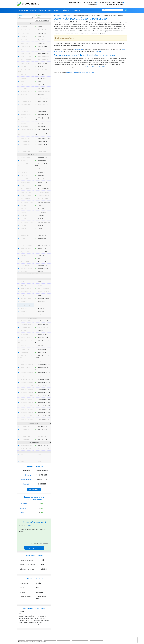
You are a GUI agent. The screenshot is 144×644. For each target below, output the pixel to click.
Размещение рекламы (50, 640)
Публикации (67, 10)
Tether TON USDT (26, 63)
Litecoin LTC (24, 37)
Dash (22, 50)
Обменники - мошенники (96, 640)
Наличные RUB (25, 145)
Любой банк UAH (26, 105)
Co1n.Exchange (26, 475)
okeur (23, 461)
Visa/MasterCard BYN (27, 383)
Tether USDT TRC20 (26, 56)
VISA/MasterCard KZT (27, 379)
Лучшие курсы (23, 10)
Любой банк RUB (26, 101)
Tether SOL (24, 215)
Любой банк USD (26, 98)
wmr (22, 455)
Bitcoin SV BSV (25, 161)
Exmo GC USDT (25, 276)
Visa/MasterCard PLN (27, 402)
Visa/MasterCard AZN (27, 419)
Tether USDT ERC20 (26, 53)
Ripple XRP (24, 40)
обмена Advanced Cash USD (96, 67)
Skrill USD (24, 315)
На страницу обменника (34, 548)
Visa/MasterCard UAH (27, 138)
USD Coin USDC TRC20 (27, 222)
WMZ (22, 81)
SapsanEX (23, 508)
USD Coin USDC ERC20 (27, 202)
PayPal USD (24, 88)
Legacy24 (26, 484)
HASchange (24, 504)
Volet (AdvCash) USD (27, 91)
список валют (78, 49)
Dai (22, 259)
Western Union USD (26, 445)
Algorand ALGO (25, 252)
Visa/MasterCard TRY (27, 396)
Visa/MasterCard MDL (27, 389)
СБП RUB (23, 108)
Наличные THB (25, 440)
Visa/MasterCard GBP (27, 373)
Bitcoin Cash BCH (26, 30)
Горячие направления (42, 20)
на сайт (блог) (90, 72)
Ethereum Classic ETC (27, 245)
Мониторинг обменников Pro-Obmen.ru (29, 642)
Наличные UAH (25, 151)
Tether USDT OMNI (26, 242)
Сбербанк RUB (25, 111)
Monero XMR (25, 43)
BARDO (22, 513)
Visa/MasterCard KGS (27, 409)
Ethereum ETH (25, 33)
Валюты (33, 10)
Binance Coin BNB (26, 232)
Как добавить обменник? (64, 640)
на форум (83, 72)
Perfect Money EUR (26, 292)
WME (22, 282)
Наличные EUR (25, 148)
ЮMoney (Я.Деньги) (26, 85)
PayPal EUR (24, 312)
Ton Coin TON (25, 78)
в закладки (69, 72)
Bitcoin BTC (24, 27)
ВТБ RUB (23, 123)
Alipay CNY (24, 95)
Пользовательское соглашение (34, 640)
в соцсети (76, 72)
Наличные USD (25, 141)
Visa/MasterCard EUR (27, 361)
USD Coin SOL (25, 225)
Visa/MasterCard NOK (27, 412)
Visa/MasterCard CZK (27, 406)
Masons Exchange (27, 479)
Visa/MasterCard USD (27, 130)
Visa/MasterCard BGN (27, 416)
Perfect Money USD (26, 288)
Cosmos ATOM (25, 239)
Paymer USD (99, 51)
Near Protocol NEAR (26, 268)
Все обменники (34, 489)
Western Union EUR (26, 449)
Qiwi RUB (24, 285)
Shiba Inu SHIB (25, 235)
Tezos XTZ (24, 255)
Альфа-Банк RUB (26, 115)
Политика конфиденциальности (80, 640)
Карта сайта (21, 640)
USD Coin (24, 219)
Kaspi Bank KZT (25, 126)
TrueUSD (23, 229)
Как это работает (54, 10)
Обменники (42, 10)
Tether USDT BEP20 (26, 60)
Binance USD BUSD (26, 249)
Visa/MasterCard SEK (27, 399)
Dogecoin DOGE (25, 46)
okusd (23, 458)
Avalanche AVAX (25, 265)
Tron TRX (23, 66)
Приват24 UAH (25, 349)
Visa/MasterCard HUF (27, 392)
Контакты (76, 10)
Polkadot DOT (25, 262)
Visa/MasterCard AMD (27, 386)
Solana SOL (24, 75)
